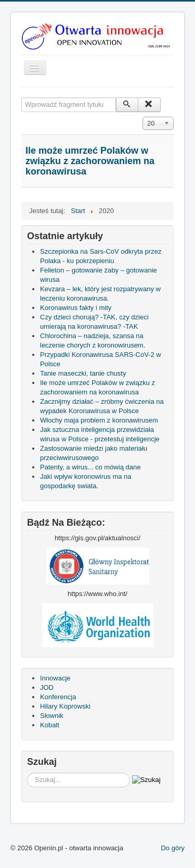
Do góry (173, 848)
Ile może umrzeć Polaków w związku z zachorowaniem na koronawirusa (90, 161)
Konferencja (58, 697)
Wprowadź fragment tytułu (22, 98)
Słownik (52, 716)
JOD (47, 687)
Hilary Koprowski (65, 706)
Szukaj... (27, 773)
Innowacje (55, 678)
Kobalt (50, 725)
